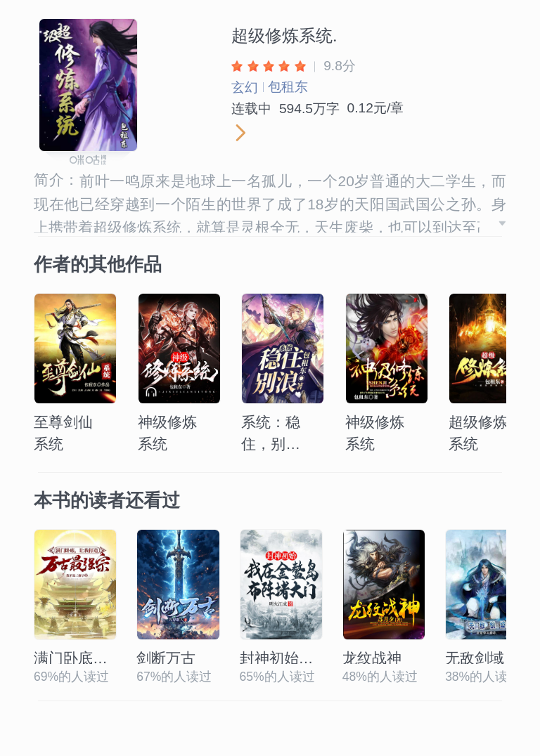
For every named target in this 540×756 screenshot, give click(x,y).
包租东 (288, 87)
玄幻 (245, 87)
